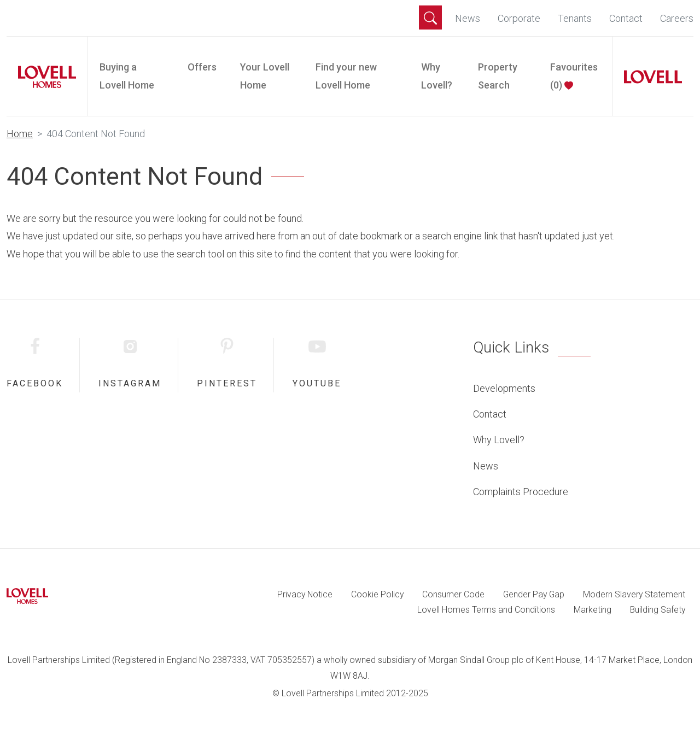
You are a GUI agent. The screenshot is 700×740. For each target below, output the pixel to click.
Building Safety (658, 610)
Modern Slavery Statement (634, 594)
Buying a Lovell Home (127, 76)
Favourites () (574, 76)
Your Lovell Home (265, 76)
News (468, 18)
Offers (202, 67)
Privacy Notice (305, 594)
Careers (677, 18)
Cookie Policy (377, 594)
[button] (430, 17)
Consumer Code (453, 594)
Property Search (498, 76)
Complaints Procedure (521, 492)
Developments (504, 388)
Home (20, 134)
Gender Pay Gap (534, 594)
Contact (626, 18)
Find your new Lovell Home (346, 76)
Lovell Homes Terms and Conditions (486, 610)
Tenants (575, 18)
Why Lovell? (437, 76)
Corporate (519, 18)
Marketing (593, 610)
